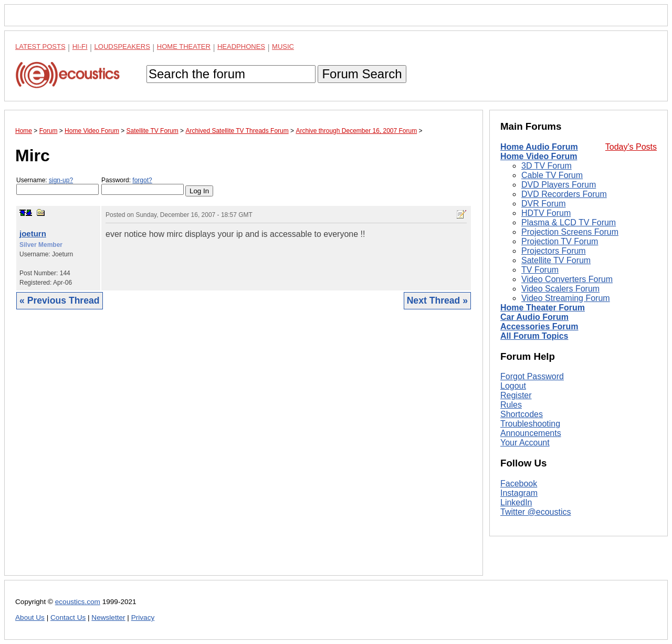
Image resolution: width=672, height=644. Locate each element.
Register (516, 395)
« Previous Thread (60, 300)
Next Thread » (437, 300)
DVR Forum (543, 204)
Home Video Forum (539, 156)
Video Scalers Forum (560, 289)
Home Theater (184, 46)
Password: (143, 186)
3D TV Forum (547, 166)
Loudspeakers (122, 46)
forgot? (142, 180)
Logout (513, 386)
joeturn (33, 233)
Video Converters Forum (567, 279)
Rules (511, 405)
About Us (30, 617)
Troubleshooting (530, 424)
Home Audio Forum (539, 147)
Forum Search (362, 74)
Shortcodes (522, 414)
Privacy (143, 617)
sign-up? (61, 180)
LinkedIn (516, 502)
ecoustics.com (78, 602)
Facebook (519, 484)
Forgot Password (532, 376)
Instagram (519, 493)
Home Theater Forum (543, 308)
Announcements (531, 433)
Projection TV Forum (560, 241)
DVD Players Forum (559, 185)
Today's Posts (631, 147)
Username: (57, 186)
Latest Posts (40, 46)
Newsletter (108, 617)
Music (283, 46)
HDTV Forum (546, 213)
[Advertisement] (244, 450)
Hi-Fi (80, 46)
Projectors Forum (554, 251)
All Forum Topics (534, 336)
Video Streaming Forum (566, 298)
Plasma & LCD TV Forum (569, 222)
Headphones (241, 46)
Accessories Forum (539, 326)
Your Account (525, 443)
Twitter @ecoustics (536, 512)
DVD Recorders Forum (564, 194)
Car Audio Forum (534, 317)
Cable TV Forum (552, 175)
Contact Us (68, 617)
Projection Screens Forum (570, 232)
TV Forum (540, 270)
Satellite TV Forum (556, 260)
